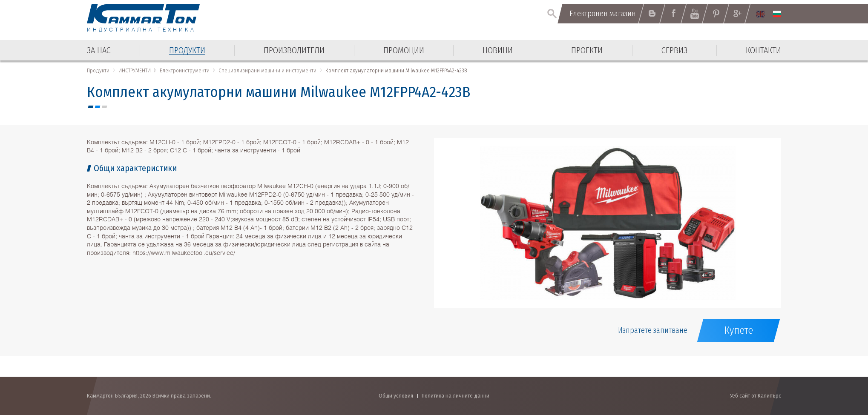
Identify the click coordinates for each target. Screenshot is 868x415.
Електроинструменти (185, 70)
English (760, 14)
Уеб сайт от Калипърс (756, 396)
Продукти (98, 70)
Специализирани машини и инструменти (267, 70)
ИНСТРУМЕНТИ (135, 70)
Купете (739, 330)
